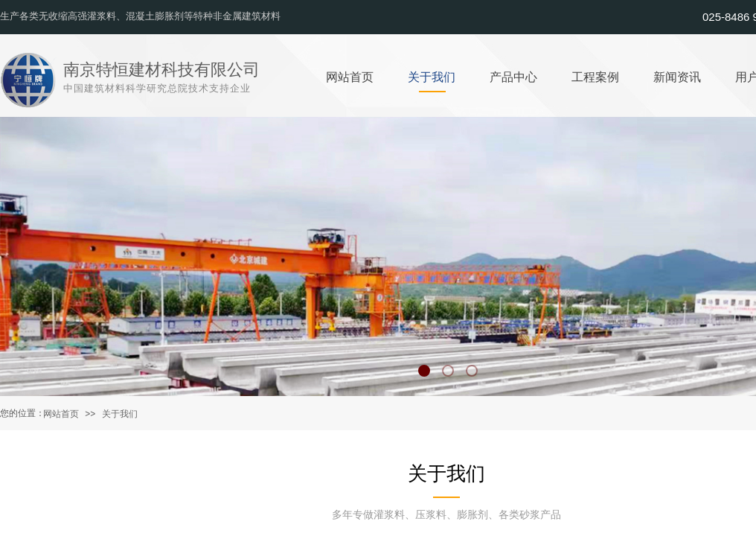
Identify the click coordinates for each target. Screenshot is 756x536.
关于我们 (120, 414)
